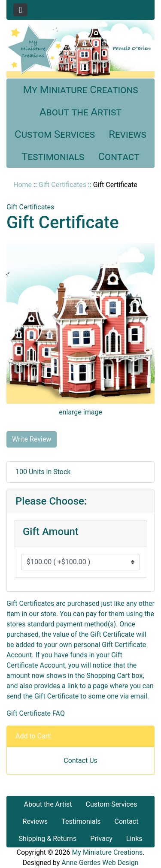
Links (134, 839)
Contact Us (80, 761)
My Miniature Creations (80, 90)
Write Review (32, 439)
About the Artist (80, 112)
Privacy (101, 839)
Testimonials (53, 157)
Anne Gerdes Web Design (100, 863)
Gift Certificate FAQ (36, 713)
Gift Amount (51, 532)
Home (23, 185)
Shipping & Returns (47, 839)
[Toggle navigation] (20, 10)
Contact (119, 157)
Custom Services (55, 134)
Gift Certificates (62, 185)
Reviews (128, 134)
